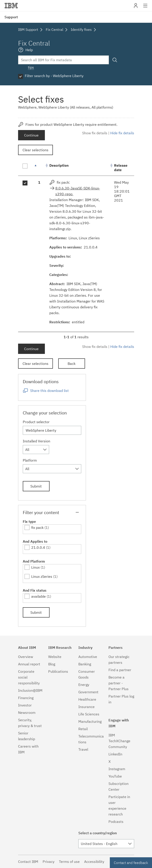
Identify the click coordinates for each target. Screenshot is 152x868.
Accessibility (94, 862)
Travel (83, 749)
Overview (26, 657)
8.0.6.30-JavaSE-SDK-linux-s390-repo (78, 191)
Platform (30, 460)
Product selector (36, 422)
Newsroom (27, 712)
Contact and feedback (131, 863)
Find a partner (120, 670)
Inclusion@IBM (30, 690)
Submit (36, 486)
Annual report (29, 664)
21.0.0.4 (38, 547)
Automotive (88, 657)
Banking (85, 664)
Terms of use (69, 862)
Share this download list (49, 391)
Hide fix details (122, 133)
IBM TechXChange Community (119, 741)
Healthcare (87, 699)
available (39, 596)
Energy (84, 685)
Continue (31, 135)
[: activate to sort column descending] (39, 168)
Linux (35, 567)
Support (11, 17)
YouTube (115, 776)
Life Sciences (89, 714)
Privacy (49, 862)
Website (55, 657)
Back (72, 364)
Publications (58, 671)
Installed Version (36, 441)
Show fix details (95, 133)
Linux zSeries (42, 576)
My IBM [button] (136, 7)
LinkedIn (115, 754)
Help (29, 50)
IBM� (11, 6)
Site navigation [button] (145, 8)
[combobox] (36, 450)
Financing (26, 698)
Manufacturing (90, 721)
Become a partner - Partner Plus (119, 683)
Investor (25, 705)
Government (88, 692)
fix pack (37, 528)
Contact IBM (28, 862)
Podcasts (116, 822)
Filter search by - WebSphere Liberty (54, 76)
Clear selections (35, 150)
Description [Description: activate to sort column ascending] (59, 165)
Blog (52, 664)
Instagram (117, 769)
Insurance (86, 707)
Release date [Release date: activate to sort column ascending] (121, 168)
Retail (83, 729)
